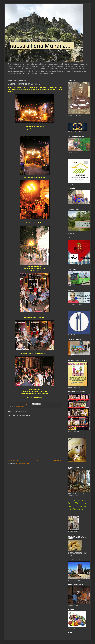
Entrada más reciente (14, 460)
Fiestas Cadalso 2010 (19, 406)
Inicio (36, 460)
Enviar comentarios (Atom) (22, 463)
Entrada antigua (57, 460)
